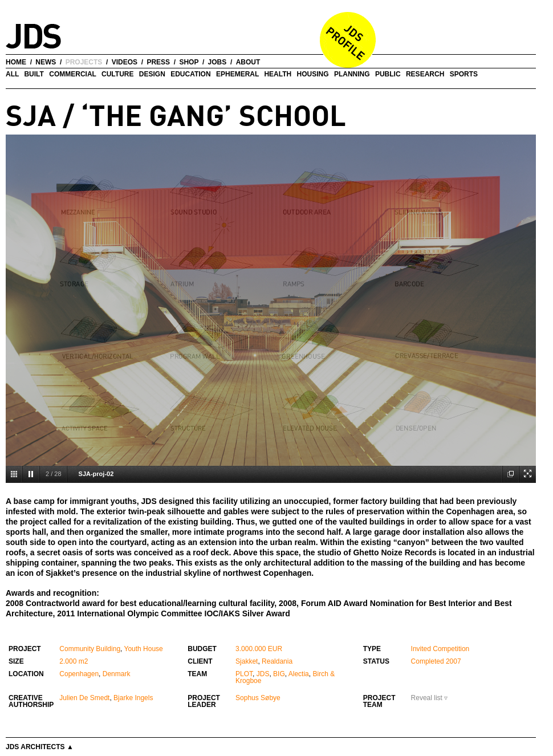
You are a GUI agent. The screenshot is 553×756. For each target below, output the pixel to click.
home (16, 62)
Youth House (144, 649)
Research (425, 74)
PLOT (244, 674)
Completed (428, 661)
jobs (217, 62)
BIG (279, 674)
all (12, 74)
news (46, 62)
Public (388, 74)
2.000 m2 (74, 661)
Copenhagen (79, 674)
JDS (263, 674)
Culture (117, 74)
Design (152, 74)
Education (190, 74)
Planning (352, 74)
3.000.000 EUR (259, 649)
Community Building (90, 649)
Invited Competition (440, 649)
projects (84, 62)
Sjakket (247, 661)
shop (189, 62)
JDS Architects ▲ (40, 747)
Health (278, 74)
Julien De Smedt (84, 698)
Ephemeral (237, 74)
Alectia (299, 674)
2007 (454, 661)
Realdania (277, 661)
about (248, 62)
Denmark (117, 674)
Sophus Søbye (258, 698)
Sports (464, 74)
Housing (313, 74)
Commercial (72, 74)
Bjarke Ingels (133, 698)
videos (125, 62)
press (158, 62)
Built (34, 74)
